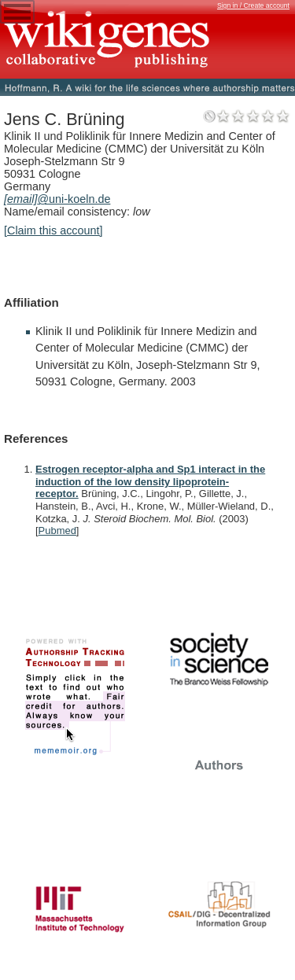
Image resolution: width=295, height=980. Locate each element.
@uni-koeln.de (57, 199)
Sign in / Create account (253, 6)
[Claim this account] (53, 230)
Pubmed (57, 531)
